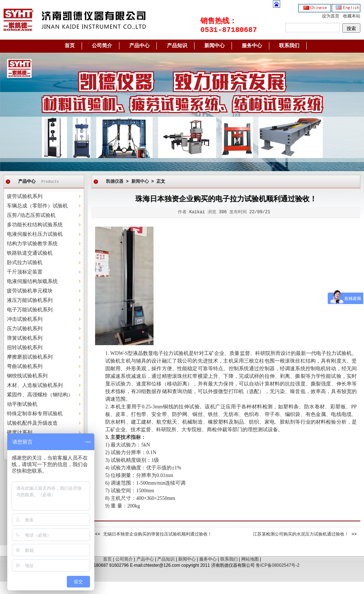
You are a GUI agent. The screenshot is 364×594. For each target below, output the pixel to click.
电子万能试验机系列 (30, 310)
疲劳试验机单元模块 (30, 291)
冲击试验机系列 (25, 319)
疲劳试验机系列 (25, 197)
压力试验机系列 (25, 329)
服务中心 (252, 46)
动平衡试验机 (22, 404)
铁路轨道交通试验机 (30, 253)
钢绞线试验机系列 (27, 376)
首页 (70, 46)
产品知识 (177, 46)
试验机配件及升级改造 (32, 423)
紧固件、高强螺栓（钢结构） (40, 395)
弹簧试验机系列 (25, 338)
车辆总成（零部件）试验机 (37, 206)
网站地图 (250, 559)
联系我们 (289, 46)
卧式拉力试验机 (25, 263)
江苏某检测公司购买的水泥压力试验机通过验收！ (301, 534)
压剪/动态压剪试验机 (31, 215)
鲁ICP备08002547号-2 (278, 565)
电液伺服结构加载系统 (32, 282)
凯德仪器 (115, 182)
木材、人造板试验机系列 (35, 385)
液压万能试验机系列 (30, 300)
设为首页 (331, 16)
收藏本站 (352, 16)
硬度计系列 (20, 433)
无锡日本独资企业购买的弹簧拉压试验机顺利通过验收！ (158, 534)
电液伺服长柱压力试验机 (35, 234)
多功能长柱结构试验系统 (35, 225)
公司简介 (102, 46)
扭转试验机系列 (25, 348)
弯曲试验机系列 (25, 367)
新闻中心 (214, 46)
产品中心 (139, 46)
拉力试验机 (339, 353)
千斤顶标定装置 (25, 272)
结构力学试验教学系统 (32, 244)
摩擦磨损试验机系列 (30, 357)
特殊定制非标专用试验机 (35, 414)
